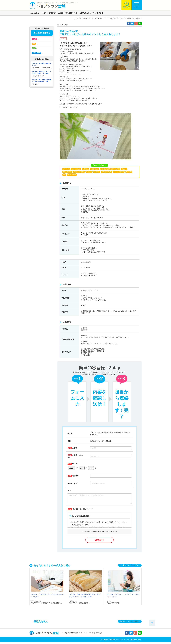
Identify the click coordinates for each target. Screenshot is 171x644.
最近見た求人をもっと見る (129, 623)
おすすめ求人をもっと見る (129, 567)
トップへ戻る (152, 623)
